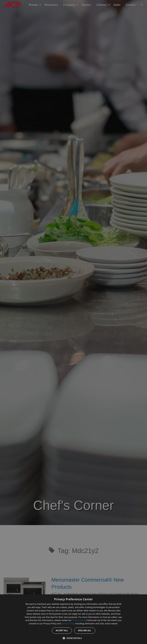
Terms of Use (68, 624)
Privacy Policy (79, 620)
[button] (73, 638)
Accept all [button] (62, 630)
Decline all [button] (85, 630)
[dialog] (73, 619)
